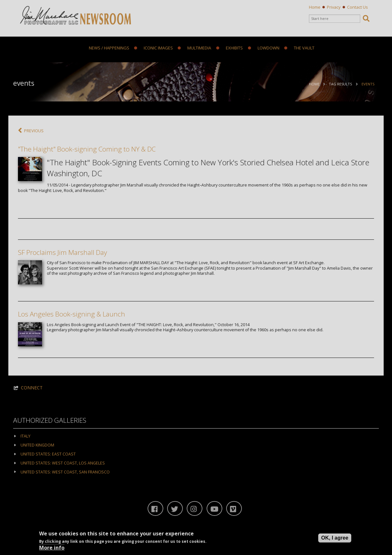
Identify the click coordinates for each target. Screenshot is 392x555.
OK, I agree (335, 538)
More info (52, 548)
